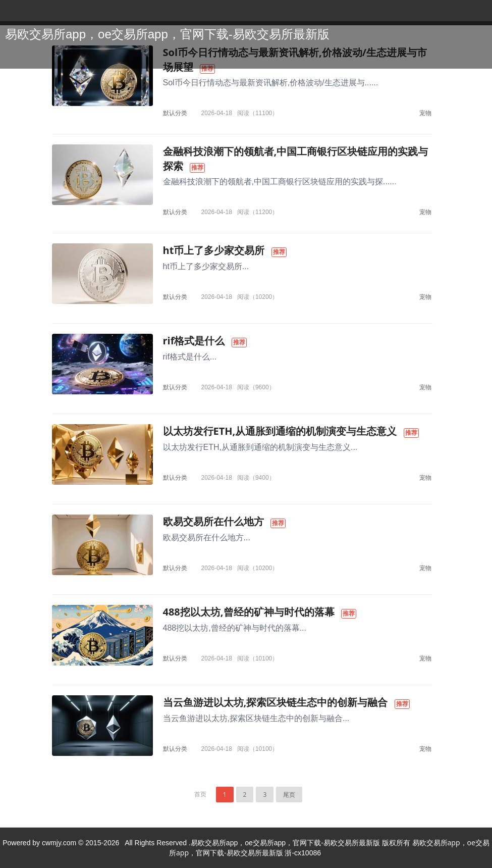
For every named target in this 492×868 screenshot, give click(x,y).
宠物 (425, 113)
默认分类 (175, 113)
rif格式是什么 (194, 341)
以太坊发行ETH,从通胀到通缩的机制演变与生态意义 (280, 431)
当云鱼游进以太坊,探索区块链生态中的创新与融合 (276, 702)
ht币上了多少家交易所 (214, 250)
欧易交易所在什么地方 (213, 521)
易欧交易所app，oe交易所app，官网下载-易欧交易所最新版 (167, 34)
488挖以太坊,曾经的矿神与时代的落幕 (249, 612)
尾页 (289, 795)
